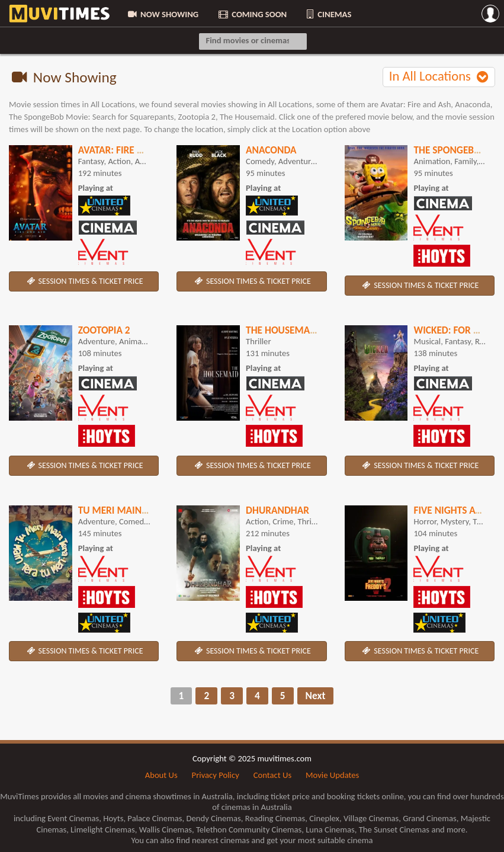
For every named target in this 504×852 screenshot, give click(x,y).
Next (316, 696)
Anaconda (271, 150)
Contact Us (272, 775)
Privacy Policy (216, 775)
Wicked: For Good (457, 330)
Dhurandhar (277, 510)
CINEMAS (328, 14)
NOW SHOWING (162, 14)
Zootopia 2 (104, 330)
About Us (161, 775)
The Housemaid (283, 330)
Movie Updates (332, 775)
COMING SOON (252, 14)
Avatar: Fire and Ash (127, 150)
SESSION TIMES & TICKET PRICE (84, 281)
